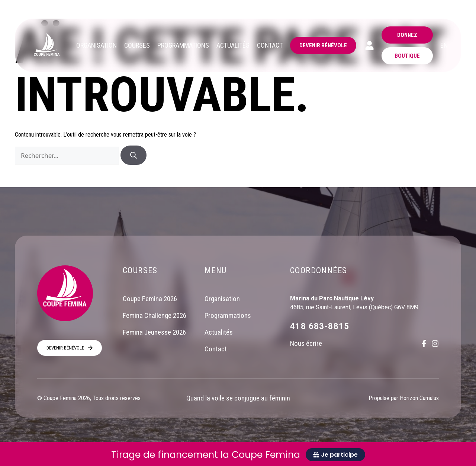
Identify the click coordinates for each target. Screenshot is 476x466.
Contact (216, 349)
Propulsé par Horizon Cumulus (404, 398)
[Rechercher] (134, 155)
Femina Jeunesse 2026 (154, 332)
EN (444, 45)
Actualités (219, 332)
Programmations (228, 315)
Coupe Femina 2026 (150, 299)
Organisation (222, 299)
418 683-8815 (320, 326)
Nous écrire (306, 343)
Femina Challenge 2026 (155, 315)
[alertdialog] (238, 454)
